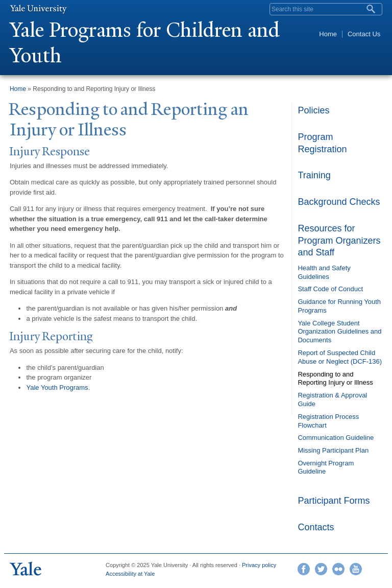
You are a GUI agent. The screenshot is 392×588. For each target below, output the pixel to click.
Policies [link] (313, 110)
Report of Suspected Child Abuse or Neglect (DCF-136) (340, 357)
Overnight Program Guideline (326, 467)
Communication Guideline (336, 438)
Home (328, 34)
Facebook (304, 569)
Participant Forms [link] (334, 501)
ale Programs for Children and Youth (145, 43)
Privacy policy (259, 565)
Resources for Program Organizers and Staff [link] (339, 240)
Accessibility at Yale (130, 574)
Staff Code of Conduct (330, 289)
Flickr (338, 569)
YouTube (356, 569)
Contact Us (364, 34)
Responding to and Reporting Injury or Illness (335, 379)
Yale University (38, 9)
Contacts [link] (316, 527)
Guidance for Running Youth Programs (339, 306)
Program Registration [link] (322, 143)
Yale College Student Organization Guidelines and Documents (339, 332)
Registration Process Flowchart (328, 421)
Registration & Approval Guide (332, 399)
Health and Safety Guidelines (324, 272)
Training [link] (314, 175)
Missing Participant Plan (333, 450)
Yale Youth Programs (57, 387)
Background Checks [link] (339, 202)
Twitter (321, 569)
